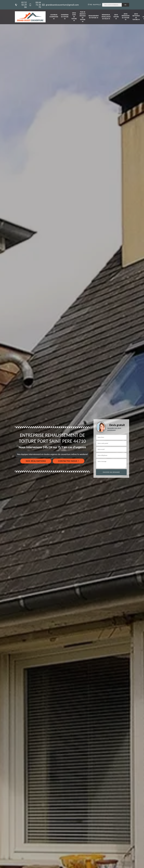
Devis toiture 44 (116, 17)
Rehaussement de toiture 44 (94, 17)
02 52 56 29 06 (21, 5)
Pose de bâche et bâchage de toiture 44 (83, 17)
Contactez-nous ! (68, 461)
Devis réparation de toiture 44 (126, 17)
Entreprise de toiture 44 (65, 17)
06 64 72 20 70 (35, 5)
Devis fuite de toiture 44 (74, 17)
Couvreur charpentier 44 (54, 17)
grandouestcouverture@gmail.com (60, 5)
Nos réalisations (36, 461)
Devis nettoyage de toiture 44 (136, 17)
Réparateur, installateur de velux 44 (106, 17)
